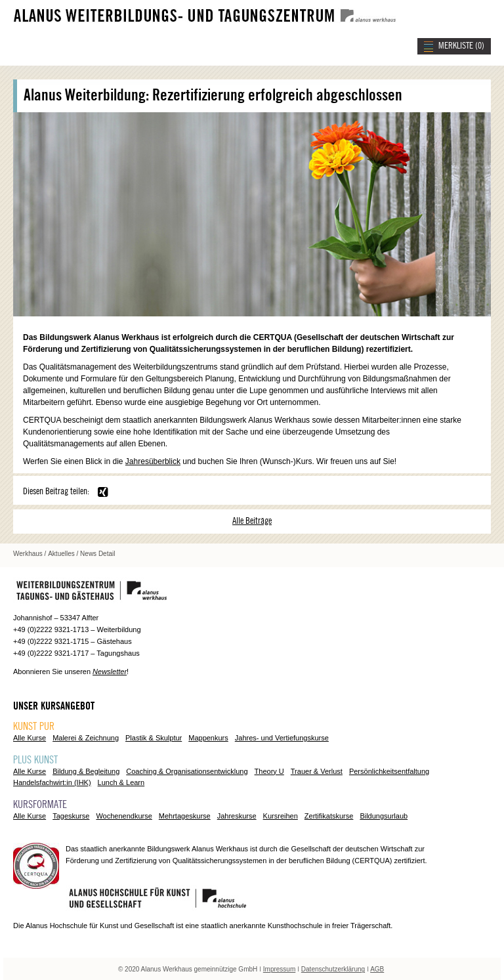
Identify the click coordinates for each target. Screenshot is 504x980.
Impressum (279, 969)
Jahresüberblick (153, 461)
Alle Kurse (30, 738)
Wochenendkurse (124, 816)
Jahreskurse (237, 816)
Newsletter (110, 671)
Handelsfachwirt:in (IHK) (52, 782)
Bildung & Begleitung (86, 771)
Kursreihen (281, 816)
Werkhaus (28, 554)
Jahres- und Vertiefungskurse (282, 738)
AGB (377, 969)
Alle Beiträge (252, 521)
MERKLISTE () (461, 46)
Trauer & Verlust (317, 771)
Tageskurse (71, 816)
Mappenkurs (208, 738)
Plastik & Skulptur (154, 738)
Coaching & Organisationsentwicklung (187, 771)
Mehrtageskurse (185, 816)
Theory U (269, 771)
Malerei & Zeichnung (86, 738)
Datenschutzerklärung (333, 969)
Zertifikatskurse (329, 816)
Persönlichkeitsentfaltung (389, 771)
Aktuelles (61, 554)
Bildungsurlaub (384, 816)
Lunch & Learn (121, 782)
